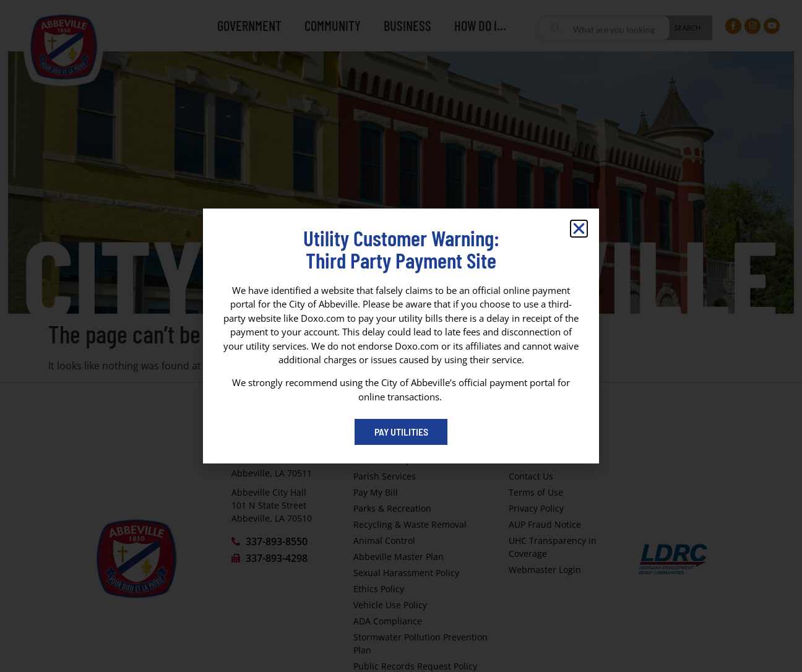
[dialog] (401, 336)
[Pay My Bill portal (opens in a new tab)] (401, 432)
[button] (579, 229)
